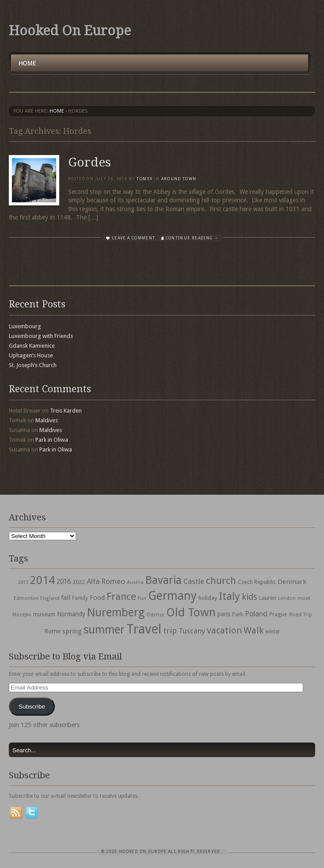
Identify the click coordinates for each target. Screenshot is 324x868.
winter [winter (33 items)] (273, 632)
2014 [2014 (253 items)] (42, 580)
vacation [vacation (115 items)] (224, 630)
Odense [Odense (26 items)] (155, 615)
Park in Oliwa (52, 440)
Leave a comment (133, 238)
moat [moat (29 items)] (304, 598)
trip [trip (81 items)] (170, 631)
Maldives (47, 420)
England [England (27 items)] (50, 598)
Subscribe (32, 707)
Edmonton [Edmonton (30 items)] (26, 598)
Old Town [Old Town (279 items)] (191, 612)
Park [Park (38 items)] (238, 614)
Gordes (90, 162)
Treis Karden (66, 411)
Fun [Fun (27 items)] (142, 598)
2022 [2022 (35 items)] (79, 582)
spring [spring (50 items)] (72, 631)
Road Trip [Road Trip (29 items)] (301, 614)
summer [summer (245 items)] (104, 629)
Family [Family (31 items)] (80, 598)
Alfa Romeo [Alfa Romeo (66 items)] (106, 581)
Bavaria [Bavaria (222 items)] (164, 580)
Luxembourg (25, 326)
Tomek (145, 179)
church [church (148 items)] (221, 581)
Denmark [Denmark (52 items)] (292, 582)
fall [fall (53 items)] (66, 598)
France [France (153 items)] (121, 596)
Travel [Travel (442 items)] (144, 629)
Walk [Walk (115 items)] (253, 630)
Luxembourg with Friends (41, 336)
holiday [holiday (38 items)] (208, 598)
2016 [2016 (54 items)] (64, 582)
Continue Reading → (192, 238)
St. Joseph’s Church (33, 365)
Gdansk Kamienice (32, 346)
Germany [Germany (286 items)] (172, 596)
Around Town (179, 179)
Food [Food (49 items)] (97, 598)
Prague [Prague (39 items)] (278, 614)
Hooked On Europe (70, 31)
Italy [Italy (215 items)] (229, 596)
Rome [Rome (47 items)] (52, 631)
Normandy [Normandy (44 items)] (71, 614)
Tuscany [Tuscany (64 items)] (192, 631)
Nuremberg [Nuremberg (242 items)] (116, 612)
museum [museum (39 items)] (44, 614)
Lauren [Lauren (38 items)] (268, 598)
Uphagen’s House (31, 355)
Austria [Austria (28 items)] (135, 582)
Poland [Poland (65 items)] (256, 614)
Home (27, 63)
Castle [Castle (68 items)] (194, 581)
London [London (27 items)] (287, 598)
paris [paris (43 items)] (224, 614)
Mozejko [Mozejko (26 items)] (22, 615)
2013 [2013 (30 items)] (23, 582)
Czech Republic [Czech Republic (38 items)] (257, 582)
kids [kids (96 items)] (250, 597)
